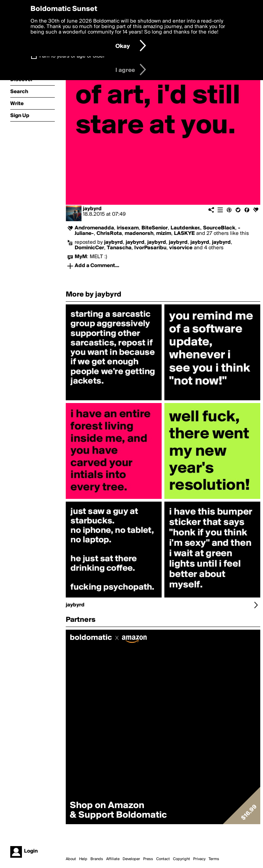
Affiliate (113, 859)
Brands (97, 859)
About (71, 859)
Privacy (199, 859)
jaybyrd (92, 209)
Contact (163, 859)
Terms (214, 859)
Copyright (181, 859)
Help (83, 859)
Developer (131, 859)
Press (148, 859)
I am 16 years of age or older (72, 56)
